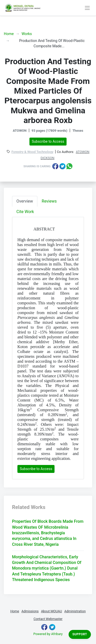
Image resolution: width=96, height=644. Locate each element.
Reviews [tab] (49, 201)
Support (80, 634)
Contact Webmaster (48, 619)
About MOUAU (51, 611)
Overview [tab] (25, 201)
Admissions (30, 611)
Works (27, 34)
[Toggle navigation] (87, 8)
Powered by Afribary (48, 634)
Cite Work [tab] (25, 212)
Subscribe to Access (48, 141)
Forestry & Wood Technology (33, 152)
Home (9, 34)
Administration (75, 611)
